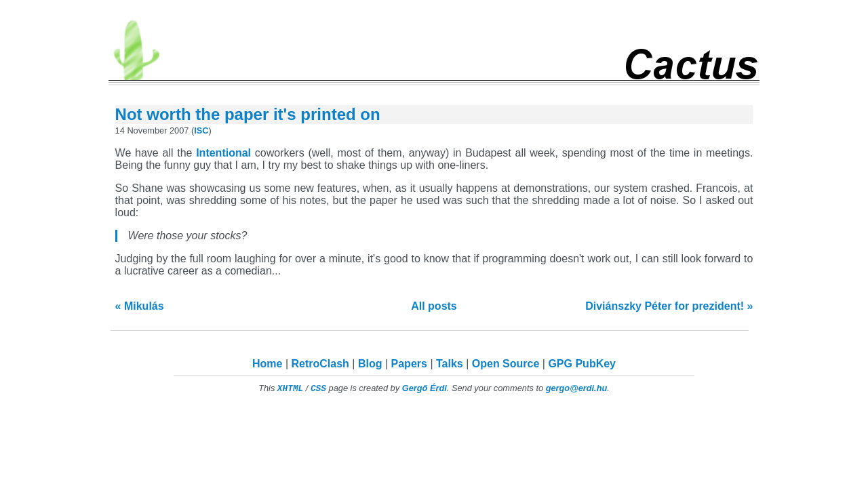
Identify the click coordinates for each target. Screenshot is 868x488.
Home (267, 364)
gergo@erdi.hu (577, 388)
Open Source (506, 364)
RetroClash (320, 364)
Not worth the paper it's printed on (248, 114)
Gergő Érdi (425, 388)
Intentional (223, 153)
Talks (450, 364)
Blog (370, 364)
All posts (434, 306)
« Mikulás (140, 306)
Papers (409, 364)
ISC (201, 130)
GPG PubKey (582, 364)
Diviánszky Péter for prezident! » (669, 306)
